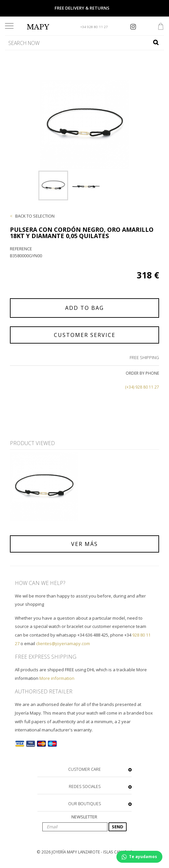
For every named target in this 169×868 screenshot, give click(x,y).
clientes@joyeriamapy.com (63, 643)
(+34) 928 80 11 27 (142, 387)
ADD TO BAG (84, 308)
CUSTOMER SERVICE (85, 335)
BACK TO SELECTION (35, 216)
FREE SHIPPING (144, 357)
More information (57, 678)
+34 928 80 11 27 (94, 27)
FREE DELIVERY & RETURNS (82, 8)
